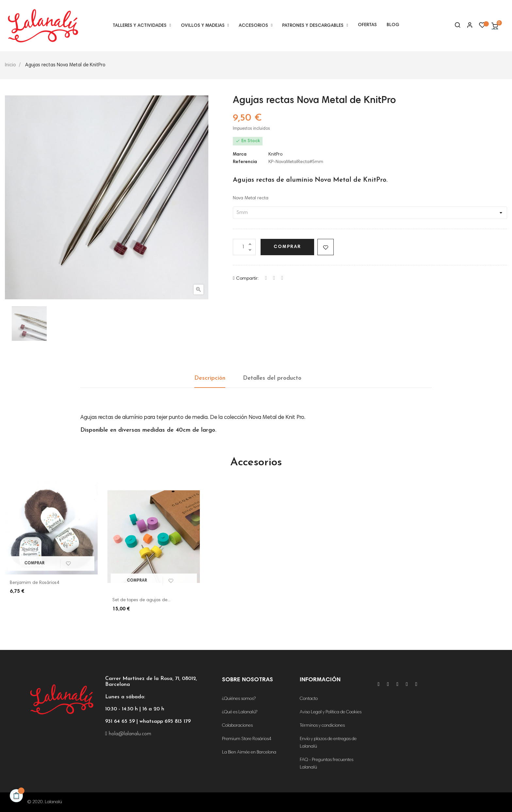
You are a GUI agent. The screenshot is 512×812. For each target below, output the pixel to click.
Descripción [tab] (210, 378)
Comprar (287, 247)
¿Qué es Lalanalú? (240, 712)
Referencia (245, 162)
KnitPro (275, 155)
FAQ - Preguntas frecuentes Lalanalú (327, 764)
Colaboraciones (237, 726)
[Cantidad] (244, 247)
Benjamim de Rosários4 (34, 583)
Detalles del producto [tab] (272, 378)
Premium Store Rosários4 (247, 739)
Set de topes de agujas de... (141, 600)
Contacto (309, 699)
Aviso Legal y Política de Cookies (331, 712)
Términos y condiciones (322, 726)
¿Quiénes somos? (239, 699)
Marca (240, 155)
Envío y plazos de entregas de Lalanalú (328, 743)
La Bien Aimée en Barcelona (249, 753)
